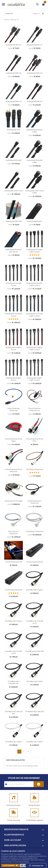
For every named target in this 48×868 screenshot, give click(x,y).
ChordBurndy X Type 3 (35, 590)
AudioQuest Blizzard (14, 160)
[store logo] (14, 4)
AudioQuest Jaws (14, 130)
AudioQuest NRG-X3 (34, 73)
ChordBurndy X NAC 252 (35, 711)
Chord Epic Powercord (35, 469)
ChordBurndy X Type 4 (14, 621)
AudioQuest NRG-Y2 (35, 45)
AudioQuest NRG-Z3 (35, 101)
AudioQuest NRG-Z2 (14, 73)
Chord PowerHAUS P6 (14, 562)
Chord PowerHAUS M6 (14, 590)
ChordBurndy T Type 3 (14, 742)
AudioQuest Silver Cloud (14, 191)
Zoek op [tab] (9, 14)
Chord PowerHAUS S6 (35, 562)
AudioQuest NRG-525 (14, 221)
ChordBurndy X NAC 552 (35, 651)
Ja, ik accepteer (10, 865)
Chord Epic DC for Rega (14, 501)
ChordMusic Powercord (35, 531)
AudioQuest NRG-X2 (14, 45)
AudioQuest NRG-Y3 (14, 101)
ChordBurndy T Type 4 (35, 742)
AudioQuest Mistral (35, 221)
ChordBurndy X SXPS (34, 681)
